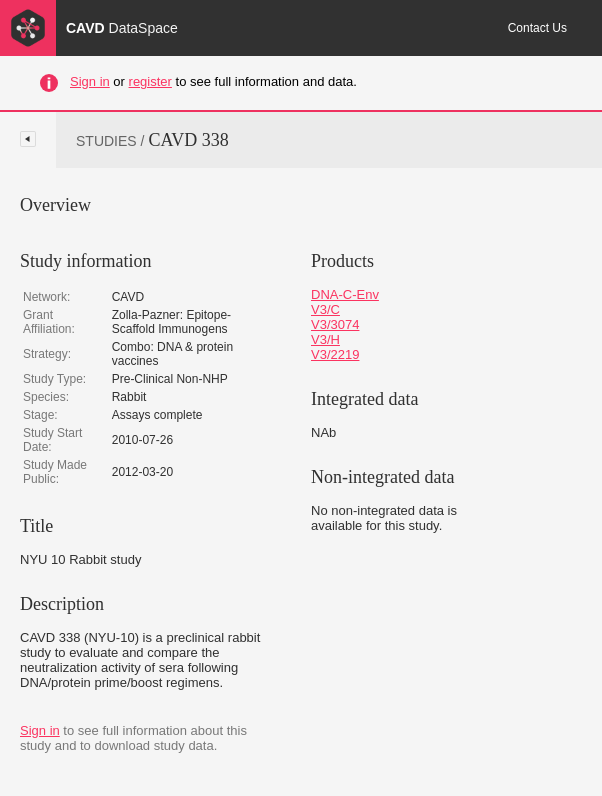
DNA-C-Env (345, 294)
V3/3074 (335, 324)
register (150, 81)
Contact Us (537, 28)
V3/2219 (335, 354)
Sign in (90, 81)
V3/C (325, 309)
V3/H (325, 339)
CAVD (122, 28)
